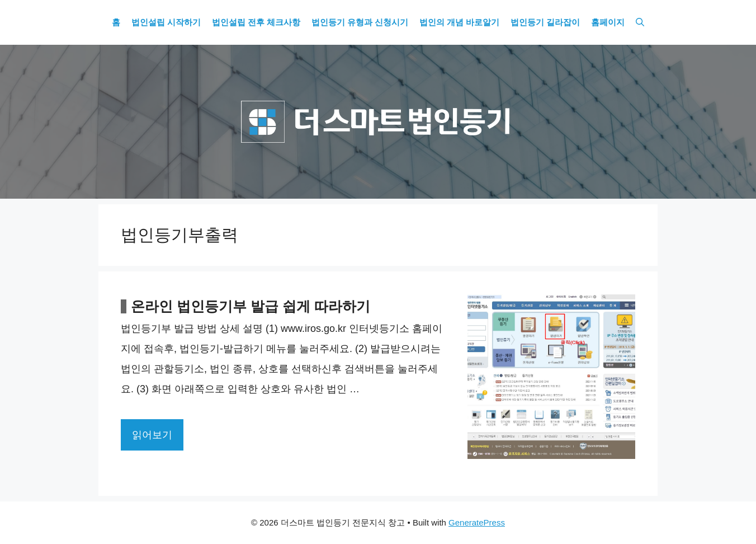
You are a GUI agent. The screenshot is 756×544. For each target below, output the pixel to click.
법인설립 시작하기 (166, 22)
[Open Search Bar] (640, 22)
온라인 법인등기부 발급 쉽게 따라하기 (251, 306)
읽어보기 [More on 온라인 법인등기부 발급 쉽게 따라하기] (152, 435)
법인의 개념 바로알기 (459, 22)
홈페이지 (608, 22)
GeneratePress (477, 522)
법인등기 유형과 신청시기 (360, 22)
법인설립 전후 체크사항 (256, 22)
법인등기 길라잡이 (545, 22)
